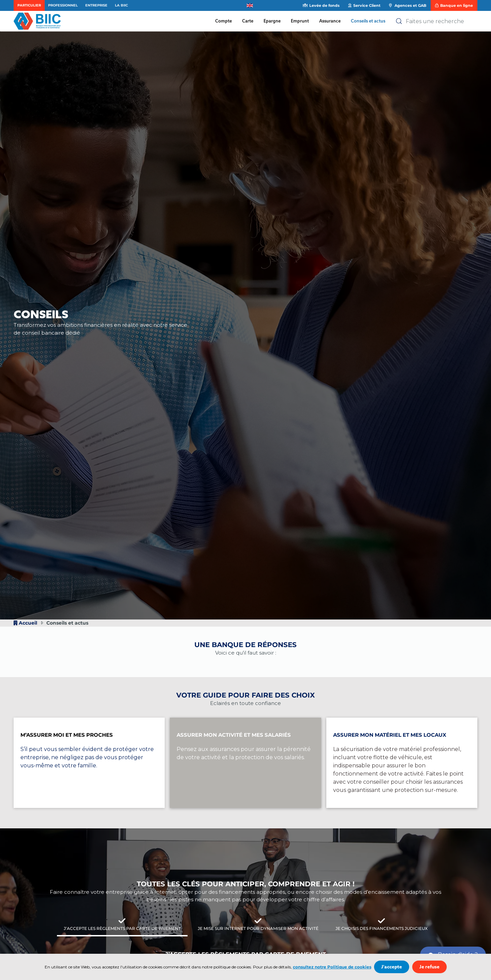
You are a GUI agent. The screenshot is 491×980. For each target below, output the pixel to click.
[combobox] (436, 21)
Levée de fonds (321, 5)
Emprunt (300, 21)
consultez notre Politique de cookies (332, 967)
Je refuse (429, 967)
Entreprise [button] (96, 5)
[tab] (122, 925)
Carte (248, 21)
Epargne (272, 21)
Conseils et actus (368, 21)
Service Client (364, 5)
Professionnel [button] (63, 5)
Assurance (330, 21)
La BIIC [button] (121, 5)
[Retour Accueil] (39, 21)
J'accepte (392, 967)
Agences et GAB (408, 5)
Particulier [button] (29, 5)
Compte (224, 21)
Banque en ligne (454, 5)
